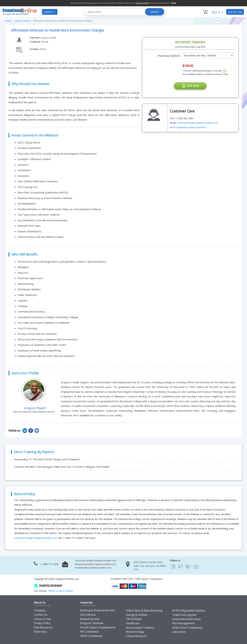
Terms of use (55, 591)
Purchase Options (169, 56)
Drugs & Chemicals (92, 623)
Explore (50, 12)
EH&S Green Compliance (187, 628)
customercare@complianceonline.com (197, 123)
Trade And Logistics (184, 615)
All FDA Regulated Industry (189, 610)
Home (8, 21)
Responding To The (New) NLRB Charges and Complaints (47, 459)
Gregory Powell (48, 38)
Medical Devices (90, 619)
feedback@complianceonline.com (93, 568)
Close (173, 3)
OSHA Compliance (91, 636)
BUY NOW (190, 86)
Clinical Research (136, 636)
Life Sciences (88, 615)
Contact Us (41, 615)
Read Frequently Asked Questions (188, 127)
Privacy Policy (42, 623)
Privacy (69, 591)
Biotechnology (135, 632)
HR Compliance (89, 632)
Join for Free (235, 12)
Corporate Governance (186, 619)
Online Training (22, 21)
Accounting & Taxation (140, 628)
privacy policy (142, 3)
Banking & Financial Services (98, 610)
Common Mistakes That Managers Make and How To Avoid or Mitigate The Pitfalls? (62, 467)
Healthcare (133, 623)
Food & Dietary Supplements (98, 627)
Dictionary (40, 632)
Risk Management (183, 623)
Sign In (217, 12)
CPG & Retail (134, 619)
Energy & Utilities (137, 615)
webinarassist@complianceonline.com (96, 564)
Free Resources (43, 627)
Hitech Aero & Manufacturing (144, 610)
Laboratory (179, 632)
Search (155, 12)
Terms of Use (42, 619)
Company (40, 610)
